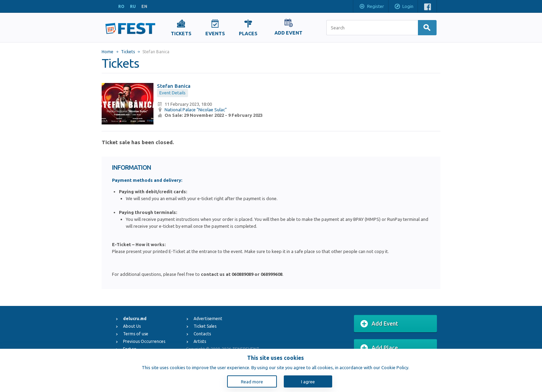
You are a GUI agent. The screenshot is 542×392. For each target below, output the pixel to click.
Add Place (379, 348)
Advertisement (208, 319)
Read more (252, 382)
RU (133, 6)
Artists (200, 341)
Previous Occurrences (144, 341)
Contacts (202, 334)
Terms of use (136, 334)
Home (108, 52)
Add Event (379, 324)
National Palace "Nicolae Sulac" (196, 110)
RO (121, 6)
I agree (308, 382)
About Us (132, 326)
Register (371, 7)
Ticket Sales (205, 326)
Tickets (128, 52)
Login (404, 7)
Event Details (172, 93)
